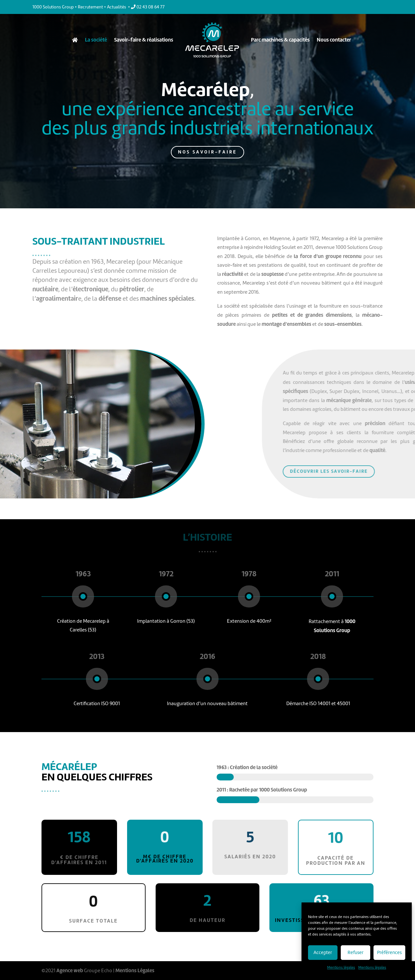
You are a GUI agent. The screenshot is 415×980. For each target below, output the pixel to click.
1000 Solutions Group (53, 7)
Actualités (117, 7)
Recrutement (90, 7)
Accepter (323, 952)
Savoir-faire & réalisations (144, 40)
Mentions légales (341, 967)
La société (96, 40)
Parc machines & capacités (280, 40)
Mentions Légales (135, 970)
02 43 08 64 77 (148, 7)
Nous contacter (334, 40)
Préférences (389, 952)
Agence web (70, 970)
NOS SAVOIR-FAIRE (208, 148)
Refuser (356, 952)
